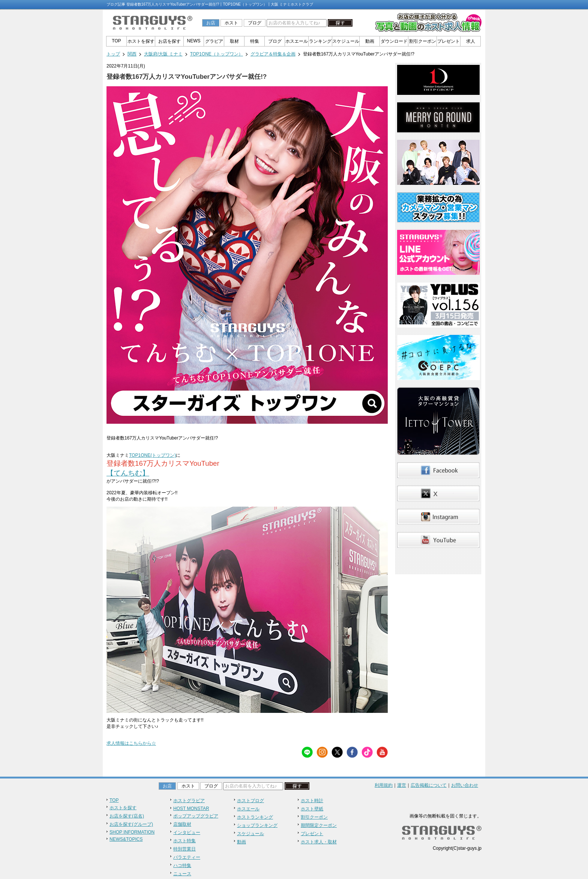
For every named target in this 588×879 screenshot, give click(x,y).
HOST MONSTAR (191, 808)
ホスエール (297, 41)
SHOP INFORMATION (132, 832)
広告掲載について (429, 785)
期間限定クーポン (319, 825)
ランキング (320, 41)
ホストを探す (141, 41)
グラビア (214, 41)
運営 (402, 785)
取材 (234, 41)
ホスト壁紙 (312, 809)
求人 (471, 41)
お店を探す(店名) (127, 816)
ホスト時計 (312, 801)
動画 (370, 41)
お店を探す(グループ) (131, 824)
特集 (255, 41)
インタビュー (187, 832)
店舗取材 (182, 824)
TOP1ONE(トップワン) (152, 455)
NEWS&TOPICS (126, 839)
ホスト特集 (184, 841)
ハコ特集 (182, 865)
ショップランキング (257, 825)
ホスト (231, 23)
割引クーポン (423, 41)
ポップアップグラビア (196, 816)
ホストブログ (250, 801)
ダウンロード (394, 41)
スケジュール (346, 41)
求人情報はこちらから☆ (131, 743)
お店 (211, 23)
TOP (116, 41)
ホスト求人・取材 (319, 842)
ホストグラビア (189, 801)
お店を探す (169, 41)
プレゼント (448, 41)
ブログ (255, 23)
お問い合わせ (465, 785)
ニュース (182, 874)
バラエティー (187, 857)
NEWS (194, 41)
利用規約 (384, 785)
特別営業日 (184, 849)
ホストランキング (255, 817)
